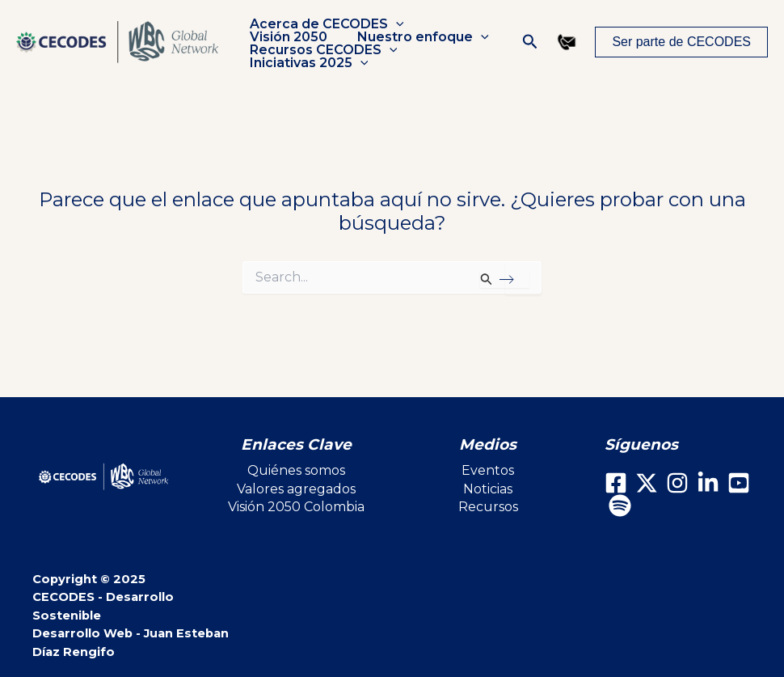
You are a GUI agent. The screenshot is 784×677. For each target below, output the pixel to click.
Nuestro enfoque (417, 37)
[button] (530, 42)
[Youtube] (739, 483)
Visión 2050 (286, 37)
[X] (647, 483)
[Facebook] (616, 483)
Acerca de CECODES (325, 24)
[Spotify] (620, 506)
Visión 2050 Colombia (296, 507)
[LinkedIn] (708, 483)
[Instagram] (677, 483)
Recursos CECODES (321, 50)
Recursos (488, 507)
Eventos (488, 470)
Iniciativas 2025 (307, 63)
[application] (394, 24)
